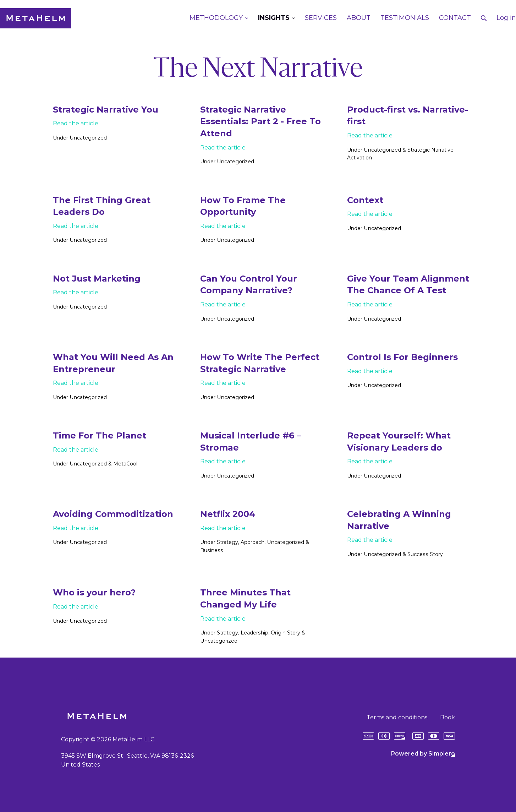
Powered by (423, 754)
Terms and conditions (397, 717)
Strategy (227, 542)
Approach (252, 542)
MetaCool (125, 464)
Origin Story (285, 633)
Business (211, 550)
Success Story (424, 554)
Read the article (76, 123)
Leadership (254, 633)
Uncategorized (88, 138)
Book (448, 717)
